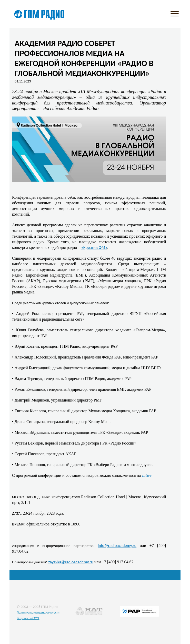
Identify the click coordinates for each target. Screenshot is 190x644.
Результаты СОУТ (28, 618)
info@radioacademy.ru (117, 545)
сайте (147, 475)
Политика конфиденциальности (38, 612)
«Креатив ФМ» (94, 247)
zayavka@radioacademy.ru (71, 562)
